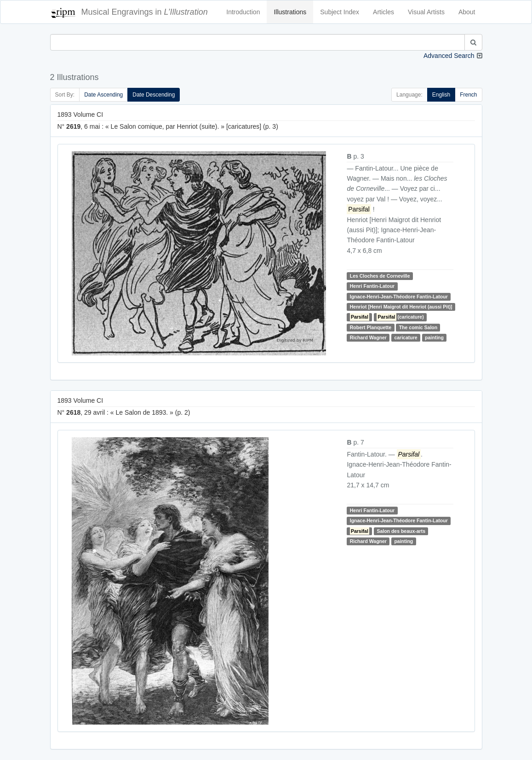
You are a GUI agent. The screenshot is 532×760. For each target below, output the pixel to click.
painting (434, 337)
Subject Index (340, 12)
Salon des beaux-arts (401, 531)
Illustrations (290, 12)
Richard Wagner (368, 337)
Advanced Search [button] (449, 56)
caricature (406, 337)
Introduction (243, 12)
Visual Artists (426, 12)
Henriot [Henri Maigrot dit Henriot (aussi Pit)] (401, 307)
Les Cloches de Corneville (380, 276)
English (441, 95)
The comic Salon (418, 327)
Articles (383, 12)
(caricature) (400, 317)
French (468, 95)
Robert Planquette (371, 327)
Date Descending (154, 95)
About (467, 12)
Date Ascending (103, 95)
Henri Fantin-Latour (372, 286)
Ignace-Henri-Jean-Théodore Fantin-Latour (399, 297)
